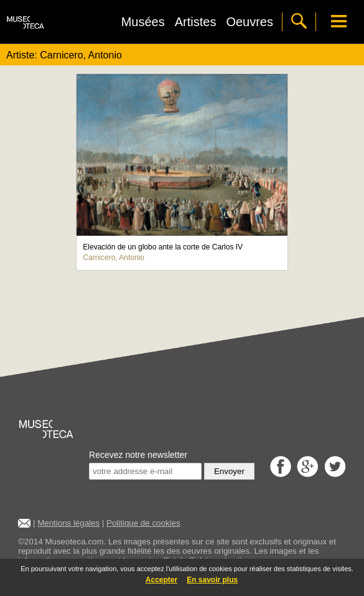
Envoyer (229, 471)
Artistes (196, 22)
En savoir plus (212, 580)
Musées (143, 22)
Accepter (161, 580)
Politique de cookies (143, 523)
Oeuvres (250, 22)
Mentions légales (68, 523)
